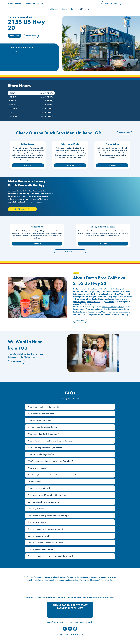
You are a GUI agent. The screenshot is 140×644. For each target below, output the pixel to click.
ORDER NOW (103, 243)
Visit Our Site (80, 321)
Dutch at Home (113, 4)
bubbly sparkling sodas (87, 314)
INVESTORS (87, 597)
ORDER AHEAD (15, 36)
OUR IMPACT (62, 597)
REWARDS (19, 3)
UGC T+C (63, 622)
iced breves (110, 302)
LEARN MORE (37, 243)
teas (75, 314)
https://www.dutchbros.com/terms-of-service (94, 580)
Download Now (22, 209)
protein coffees (79, 302)
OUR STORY (51, 597)
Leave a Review (16, 362)
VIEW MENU (28, 165)
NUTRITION (110, 597)
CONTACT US (31, 597)
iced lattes (99, 299)
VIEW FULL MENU (124, 133)
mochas (108, 299)
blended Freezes (93, 302)
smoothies (106, 314)
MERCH (40, 3)
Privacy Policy (73, 622)
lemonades (123, 312)
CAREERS (41, 597)
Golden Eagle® (80, 304)
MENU (10, 3)
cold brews (121, 299)
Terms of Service (52, 622)
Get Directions (31, 36)
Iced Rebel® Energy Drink (113, 307)
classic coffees (86, 299)
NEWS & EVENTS (75, 597)
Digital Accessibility (87, 622)
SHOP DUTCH (99, 597)
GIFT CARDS (30, 3)
